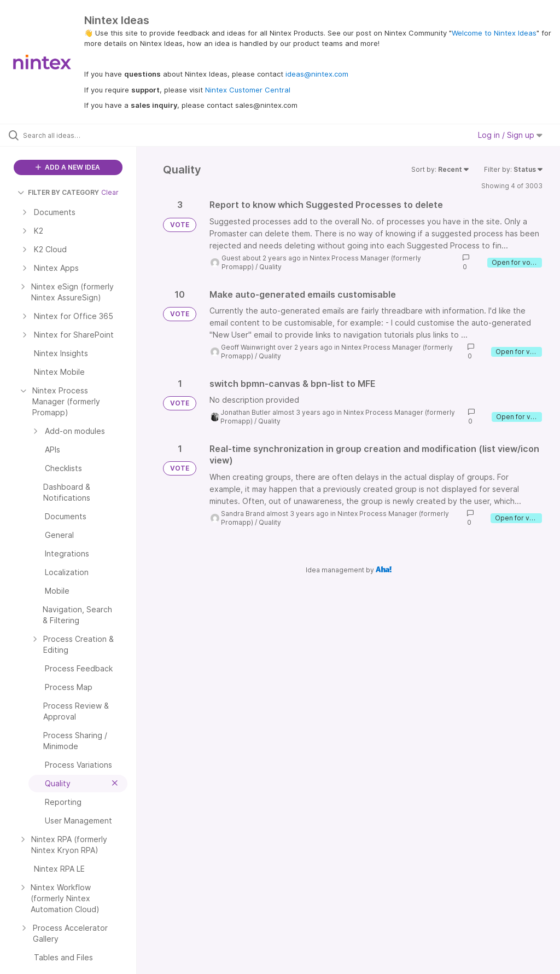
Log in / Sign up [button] (510, 135)
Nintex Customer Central (248, 90)
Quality (270, 267)
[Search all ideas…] (74, 135)
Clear (110, 192)
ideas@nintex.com (317, 74)
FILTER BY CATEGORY (58, 192)
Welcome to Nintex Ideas (494, 33)
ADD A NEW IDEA (68, 167)
